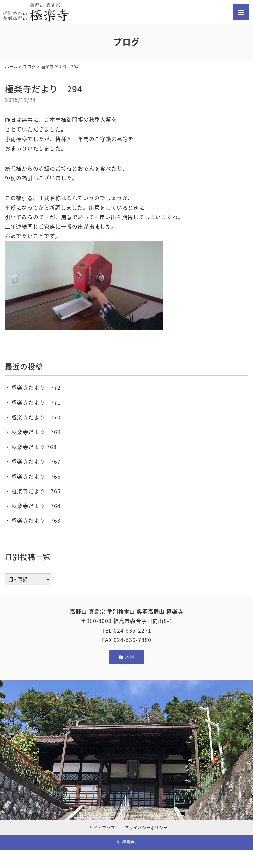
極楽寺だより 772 (36, 387)
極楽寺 (128, 842)
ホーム (11, 67)
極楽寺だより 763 (36, 520)
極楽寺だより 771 (36, 402)
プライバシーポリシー (146, 828)
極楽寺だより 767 (36, 461)
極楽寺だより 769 (36, 432)
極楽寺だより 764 (36, 506)
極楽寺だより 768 (34, 447)
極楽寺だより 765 (36, 491)
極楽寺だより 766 (36, 476)
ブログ (29, 67)
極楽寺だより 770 (36, 417)
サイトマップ (102, 828)
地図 (127, 657)
